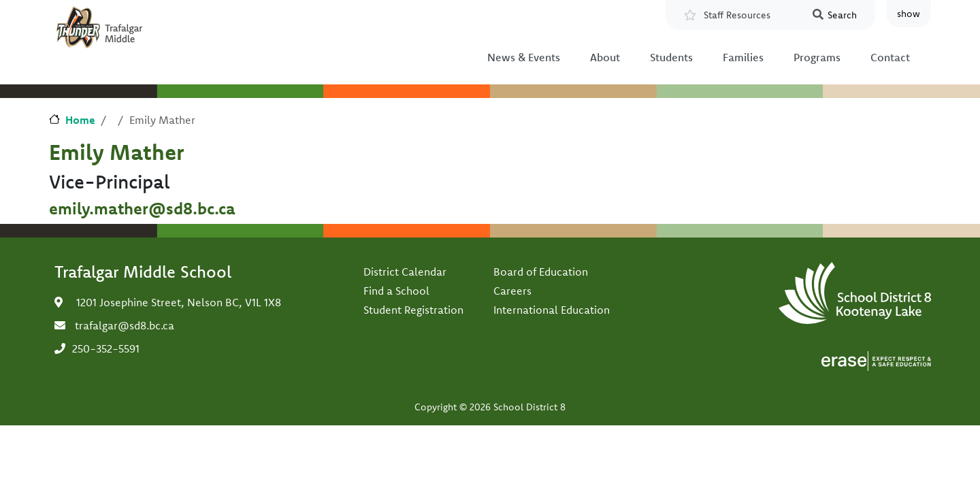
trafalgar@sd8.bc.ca (125, 325)
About (605, 57)
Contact (890, 57)
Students (671, 57)
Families (743, 57)
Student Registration (413, 310)
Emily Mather (116, 152)
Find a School (396, 291)
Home (80, 120)
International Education (552, 310)
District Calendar (405, 272)
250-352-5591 (106, 348)
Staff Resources (737, 15)
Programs (817, 57)
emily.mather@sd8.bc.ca (142, 208)
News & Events (524, 57)
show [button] (909, 14)
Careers (512, 291)
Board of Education (541, 272)
